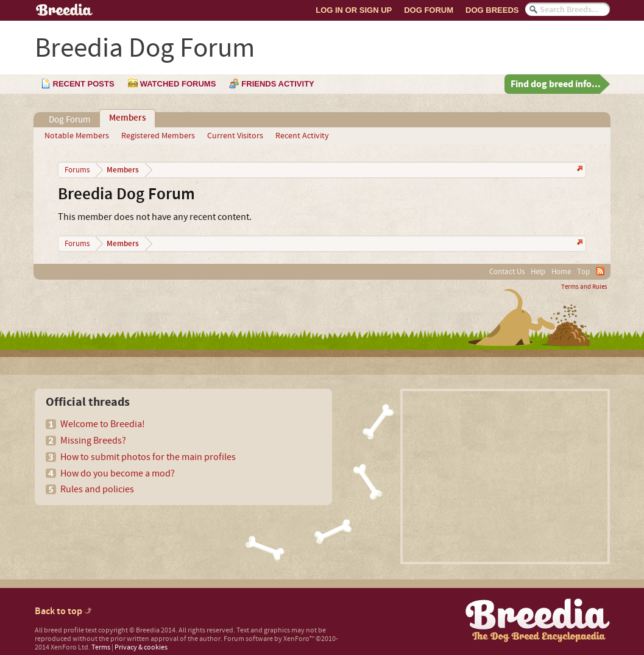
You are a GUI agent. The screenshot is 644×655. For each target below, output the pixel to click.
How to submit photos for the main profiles (148, 457)
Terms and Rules (584, 287)
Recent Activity (302, 136)
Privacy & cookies (141, 647)
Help (538, 272)
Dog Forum (429, 10)
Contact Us (507, 272)
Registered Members (158, 136)
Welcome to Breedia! (103, 424)
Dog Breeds (492, 10)
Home (561, 272)
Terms (101, 647)
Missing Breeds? (93, 441)
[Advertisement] (505, 476)
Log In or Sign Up (354, 10)
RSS (600, 271)
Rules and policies (97, 489)
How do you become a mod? (118, 473)
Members (127, 118)
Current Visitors (235, 136)
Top (583, 272)
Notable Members (77, 136)
